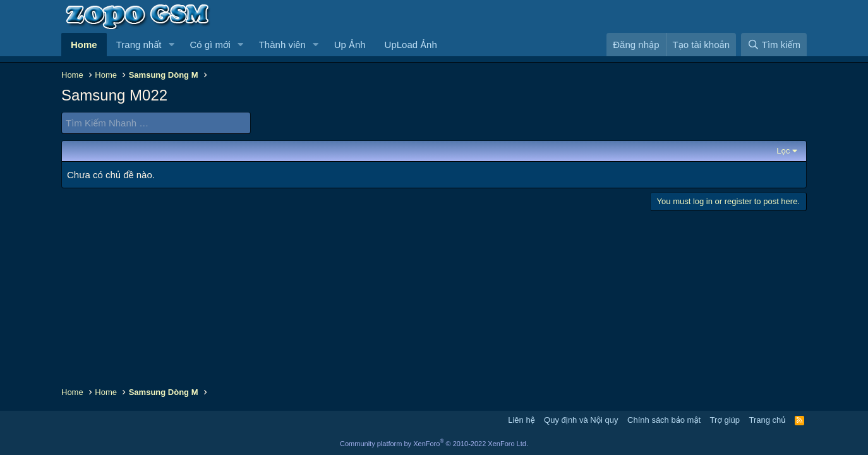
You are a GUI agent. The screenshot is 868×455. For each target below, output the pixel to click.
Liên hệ (521, 420)
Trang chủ (768, 420)
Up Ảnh (350, 45)
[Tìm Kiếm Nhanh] (156, 123)
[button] (171, 45)
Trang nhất (139, 45)
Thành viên (282, 45)
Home (84, 45)
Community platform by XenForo (434, 444)
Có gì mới (210, 45)
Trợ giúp (725, 420)
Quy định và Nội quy (581, 420)
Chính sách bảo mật (664, 420)
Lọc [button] (783, 151)
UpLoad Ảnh (411, 45)
